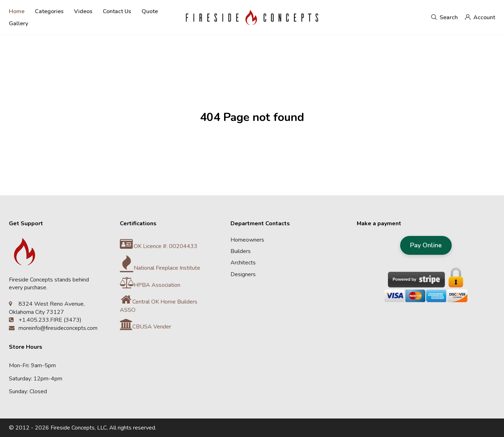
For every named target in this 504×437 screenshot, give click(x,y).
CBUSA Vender (145, 327)
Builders (241, 251)
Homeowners (247, 240)
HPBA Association (150, 285)
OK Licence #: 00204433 (159, 246)
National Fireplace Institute (160, 268)
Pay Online (426, 245)
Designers (243, 274)
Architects (243, 263)
